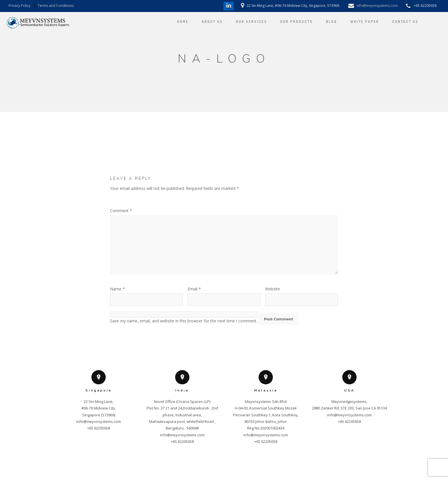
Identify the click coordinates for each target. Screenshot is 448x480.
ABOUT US (207, 22)
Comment (121, 211)
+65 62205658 (99, 428)
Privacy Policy (19, 6)
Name (117, 289)
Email (194, 289)
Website (273, 289)
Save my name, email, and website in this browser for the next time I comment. (184, 321)
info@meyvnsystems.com (377, 6)
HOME (177, 22)
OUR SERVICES (246, 22)
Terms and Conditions (56, 6)
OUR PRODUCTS (291, 22)
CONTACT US (400, 22)
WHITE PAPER (359, 22)
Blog (326, 22)
